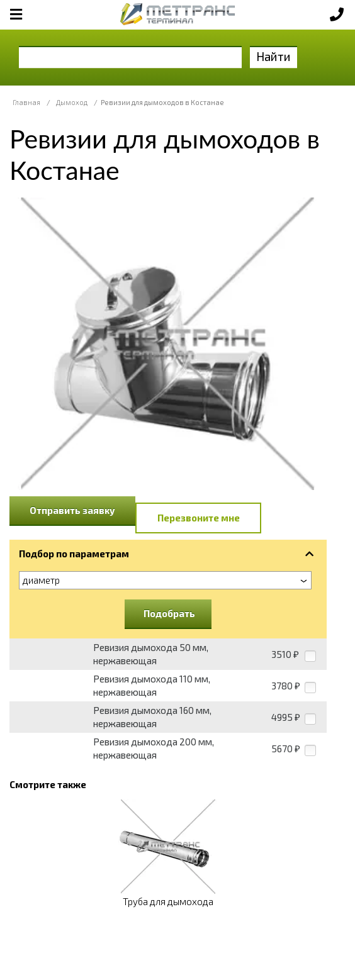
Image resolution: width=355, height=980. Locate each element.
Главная (26, 102)
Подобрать (169, 613)
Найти (273, 56)
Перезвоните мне (199, 518)
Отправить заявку (72, 510)
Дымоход (72, 102)
